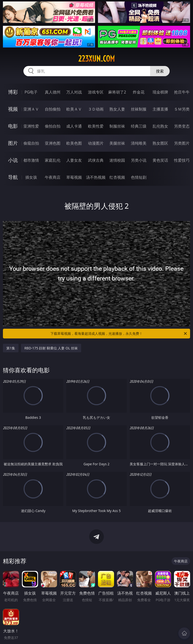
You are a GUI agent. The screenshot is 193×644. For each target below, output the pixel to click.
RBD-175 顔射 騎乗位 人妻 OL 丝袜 (51, 348)
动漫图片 (96, 143)
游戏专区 (96, 92)
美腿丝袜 (117, 143)
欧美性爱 (96, 126)
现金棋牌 (160, 92)
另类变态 (182, 126)
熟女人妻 (117, 109)
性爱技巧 (182, 160)
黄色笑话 (160, 160)
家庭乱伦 (53, 160)
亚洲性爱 (31, 126)
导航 (13, 177)
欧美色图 (74, 143)
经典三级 (139, 126)
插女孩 (31, 177)
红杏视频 (117, 177)
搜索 (160, 71)
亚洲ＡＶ (31, 109)
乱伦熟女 (160, 126)
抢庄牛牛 (182, 92)
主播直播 (160, 109)
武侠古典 (96, 160)
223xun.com (96, 59)
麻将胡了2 (117, 92)
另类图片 (182, 143)
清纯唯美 (139, 143)
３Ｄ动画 (96, 109)
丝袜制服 (139, 109)
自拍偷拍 (53, 109)
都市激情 (31, 160)
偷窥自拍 (31, 143)
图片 (13, 143)
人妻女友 (74, 160)
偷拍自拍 (53, 126)
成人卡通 (74, 126)
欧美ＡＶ (74, 109)
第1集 (11, 348)
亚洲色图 (53, 143)
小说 (13, 160)
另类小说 (139, 160)
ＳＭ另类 (182, 109)
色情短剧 (139, 177)
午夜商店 (53, 177)
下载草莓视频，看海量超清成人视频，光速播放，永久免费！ (119, 334)
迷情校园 (117, 160)
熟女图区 (160, 143)
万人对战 (74, 92)
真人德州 (53, 92)
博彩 (13, 92)
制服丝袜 (117, 126)
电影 (13, 126)
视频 (13, 109)
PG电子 (31, 92)
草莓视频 (74, 177)
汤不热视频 (96, 177)
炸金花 (139, 92)
